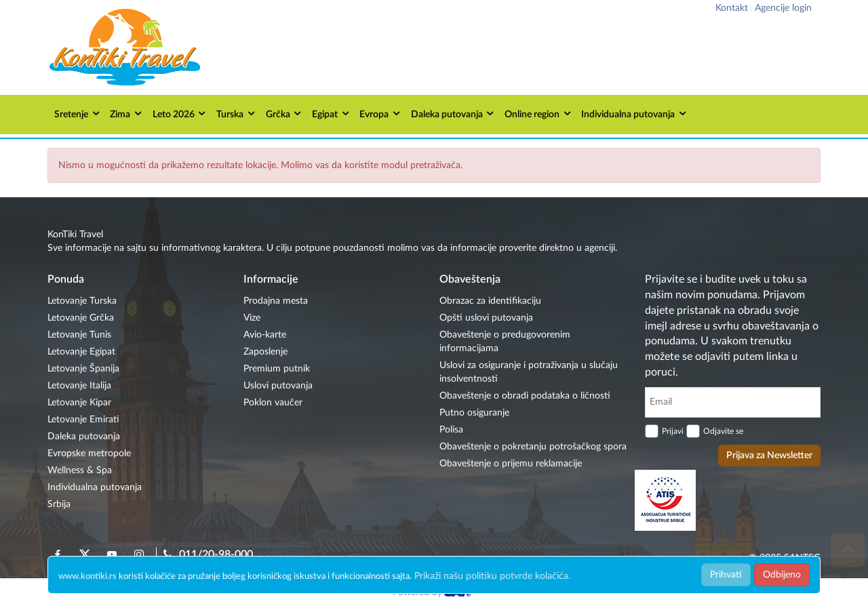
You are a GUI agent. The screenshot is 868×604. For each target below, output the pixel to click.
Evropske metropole (89, 454)
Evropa (380, 114)
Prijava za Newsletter (769, 456)
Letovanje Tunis (79, 335)
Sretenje (78, 114)
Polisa (451, 430)
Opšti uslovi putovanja (486, 318)
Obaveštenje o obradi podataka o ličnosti (525, 396)
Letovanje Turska (82, 301)
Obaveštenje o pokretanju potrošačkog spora (533, 447)
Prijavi (673, 431)
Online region (538, 114)
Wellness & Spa (80, 470)
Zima (126, 114)
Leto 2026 (180, 114)
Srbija (59, 504)
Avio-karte (265, 335)
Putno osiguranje (474, 413)
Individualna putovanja (634, 114)
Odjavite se (723, 431)
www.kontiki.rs (87, 577)
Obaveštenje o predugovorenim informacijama (505, 342)
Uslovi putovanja (278, 386)
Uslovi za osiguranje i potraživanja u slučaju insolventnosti (529, 372)
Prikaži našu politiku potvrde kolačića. (492, 576)
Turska (236, 114)
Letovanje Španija (83, 369)
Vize (252, 318)
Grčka (284, 114)
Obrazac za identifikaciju (490, 301)
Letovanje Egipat (81, 352)
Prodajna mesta (276, 301)
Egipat (331, 114)
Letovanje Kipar (79, 403)
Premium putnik (277, 369)
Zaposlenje (265, 352)
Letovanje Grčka (81, 318)
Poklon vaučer (273, 403)
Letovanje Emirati (83, 420)
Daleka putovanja (453, 114)
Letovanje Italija (79, 386)
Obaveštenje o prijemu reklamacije (511, 464)
